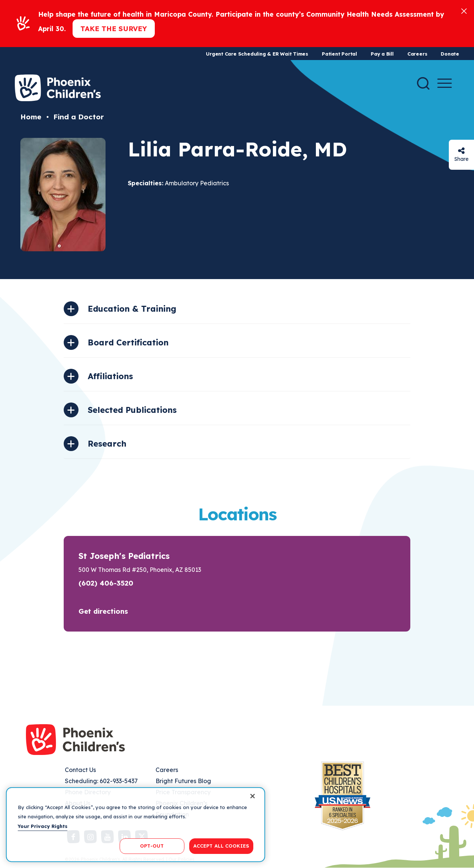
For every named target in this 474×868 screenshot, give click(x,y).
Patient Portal (339, 54)
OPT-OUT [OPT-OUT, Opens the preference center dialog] (152, 846)
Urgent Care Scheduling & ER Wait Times (257, 54)
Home (31, 117)
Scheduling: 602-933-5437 (101, 781)
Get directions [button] (103, 611)
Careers (417, 54)
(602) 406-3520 (106, 583)
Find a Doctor (79, 117)
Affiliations (110, 376)
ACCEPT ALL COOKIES (221, 846)
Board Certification (128, 342)
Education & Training (132, 309)
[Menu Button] (445, 83)
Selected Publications (132, 410)
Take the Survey (114, 29)
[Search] (423, 83)
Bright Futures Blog (183, 781)
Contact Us (80, 770)
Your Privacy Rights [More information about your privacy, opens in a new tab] (43, 826)
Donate (450, 54)
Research (107, 444)
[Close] (464, 11)
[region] (136, 825)
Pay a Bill (382, 54)
